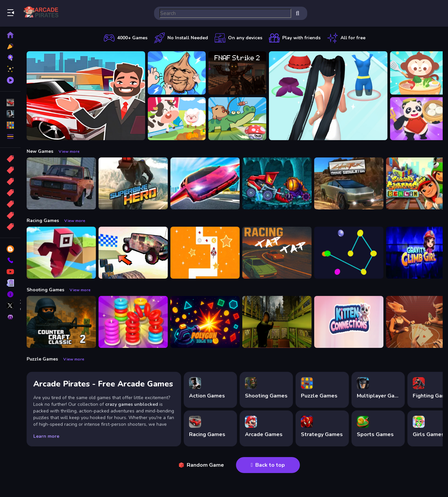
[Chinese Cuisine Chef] (419, 119)
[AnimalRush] (205, 253)
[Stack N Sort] (133, 322)
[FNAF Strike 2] (237, 73)
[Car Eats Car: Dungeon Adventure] (277, 183)
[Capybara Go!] (237, 119)
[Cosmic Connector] (349, 253)
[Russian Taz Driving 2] (61, 183)
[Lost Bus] (277, 322)
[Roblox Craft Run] (61, 253)
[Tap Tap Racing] (277, 253)
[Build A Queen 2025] (328, 96)
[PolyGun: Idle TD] (205, 322)
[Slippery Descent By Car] (133, 253)
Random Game (201, 465)
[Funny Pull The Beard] (177, 73)
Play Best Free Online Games (43, 13)
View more (69, 151)
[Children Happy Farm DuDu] (177, 119)
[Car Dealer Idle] (86, 96)
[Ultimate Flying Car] (205, 183)
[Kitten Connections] (349, 322)
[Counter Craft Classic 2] (61, 322)
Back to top (268, 465)
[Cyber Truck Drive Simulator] (349, 183)
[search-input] (225, 13)
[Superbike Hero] (133, 183)
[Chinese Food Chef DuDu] (419, 73)
